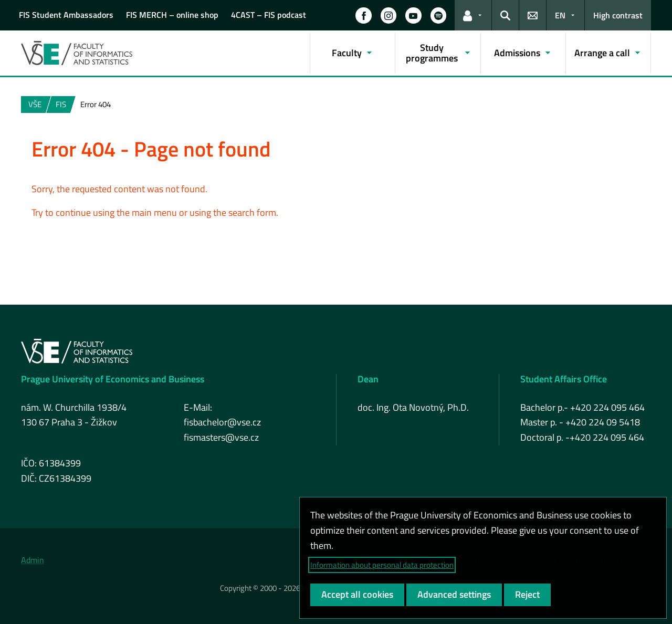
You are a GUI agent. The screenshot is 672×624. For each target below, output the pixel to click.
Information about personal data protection (382, 565)
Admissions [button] (517, 53)
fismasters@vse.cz (221, 437)
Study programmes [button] (432, 53)
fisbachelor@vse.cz (222, 422)
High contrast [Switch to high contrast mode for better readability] (618, 15)
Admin (33, 560)
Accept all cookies (357, 594)
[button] (363, 15)
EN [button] (560, 15)
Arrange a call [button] (602, 53)
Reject (527, 594)
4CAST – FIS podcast (269, 15)
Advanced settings (454, 594)
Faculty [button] (347, 53)
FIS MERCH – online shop (172, 15)
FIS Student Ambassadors (66, 15)
